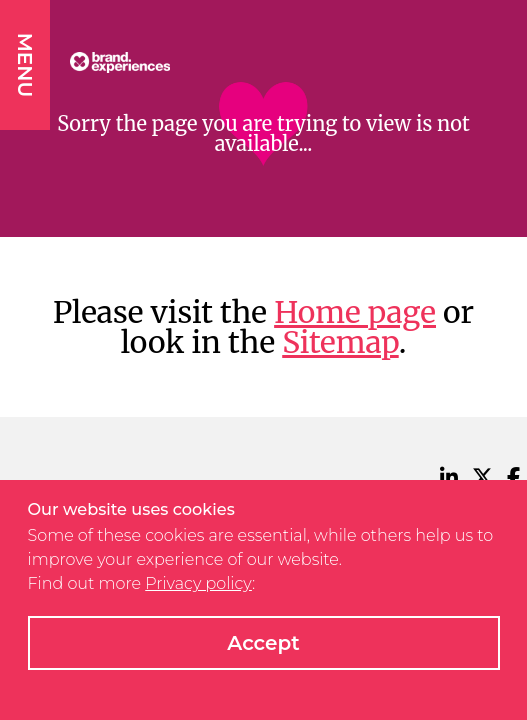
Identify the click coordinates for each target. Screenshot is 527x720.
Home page (355, 312)
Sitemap (340, 342)
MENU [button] (25, 65)
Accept (263, 643)
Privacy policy (198, 583)
